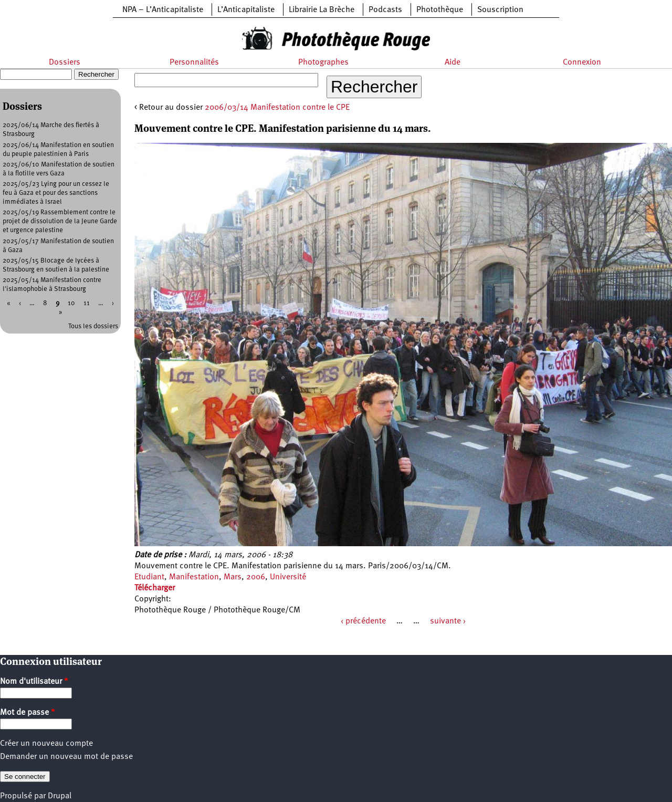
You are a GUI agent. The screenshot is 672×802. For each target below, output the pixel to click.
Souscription (500, 10)
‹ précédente (363, 621)
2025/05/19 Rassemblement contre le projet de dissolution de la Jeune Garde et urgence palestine (60, 221)
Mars (233, 577)
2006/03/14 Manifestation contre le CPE (277, 108)
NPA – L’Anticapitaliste (163, 10)
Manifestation (194, 577)
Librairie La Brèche (322, 10)
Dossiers (65, 63)
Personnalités (194, 63)
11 (87, 303)
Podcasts (385, 10)
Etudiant (149, 577)
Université (288, 577)
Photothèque (440, 10)
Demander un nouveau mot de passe (66, 757)
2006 (256, 577)
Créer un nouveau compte (46, 744)
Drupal (60, 796)
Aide (453, 63)
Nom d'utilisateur (34, 682)
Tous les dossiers (93, 326)
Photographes (323, 63)
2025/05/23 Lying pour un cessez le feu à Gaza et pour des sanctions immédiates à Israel (56, 193)
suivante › (448, 621)
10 (71, 303)
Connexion (582, 63)
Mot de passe (28, 713)
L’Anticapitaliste (246, 10)
